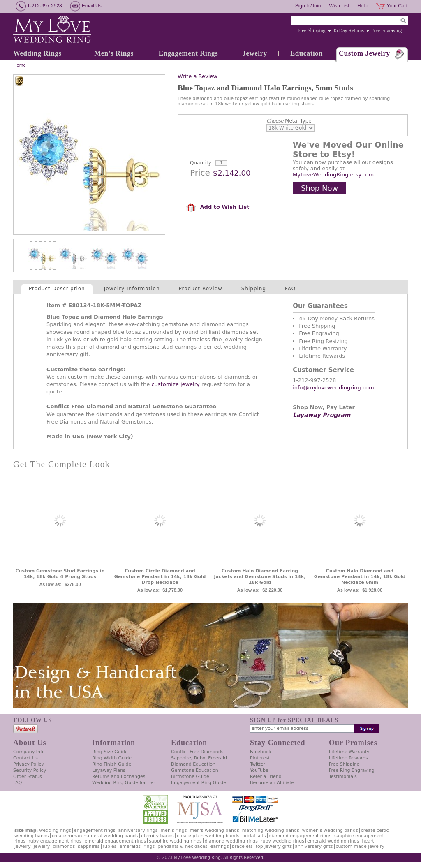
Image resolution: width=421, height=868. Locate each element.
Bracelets (242, 846)
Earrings (220, 846)
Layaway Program (322, 415)
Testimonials (343, 777)
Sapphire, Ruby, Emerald (199, 758)
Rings (149, 846)
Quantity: (201, 163)
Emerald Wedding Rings (333, 841)
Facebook (261, 752)
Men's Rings (114, 53)
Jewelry (254, 53)
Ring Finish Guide (112, 764)
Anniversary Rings (138, 830)
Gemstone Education (195, 770)
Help (362, 6)
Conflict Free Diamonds (197, 752)
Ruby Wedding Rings (282, 841)
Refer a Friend (266, 777)
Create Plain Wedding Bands (208, 836)
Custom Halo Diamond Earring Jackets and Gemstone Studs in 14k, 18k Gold (260, 577)
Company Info (29, 752)
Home (20, 65)
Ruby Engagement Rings (55, 841)
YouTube (259, 770)
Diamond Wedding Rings (231, 841)
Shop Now (319, 188)
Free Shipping (312, 30)
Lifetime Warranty (349, 752)
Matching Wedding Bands (271, 830)
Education (306, 53)
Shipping (254, 289)
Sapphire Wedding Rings (175, 841)
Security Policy (30, 770)
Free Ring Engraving (352, 770)
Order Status (28, 777)
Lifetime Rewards (348, 758)
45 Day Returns (348, 30)
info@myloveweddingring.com (333, 388)
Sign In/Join (308, 6)
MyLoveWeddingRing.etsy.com (333, 175)
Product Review (201, 289)
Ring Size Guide (110, 752)
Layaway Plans (109, 770)
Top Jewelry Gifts (274, 846)
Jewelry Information (132, 289)
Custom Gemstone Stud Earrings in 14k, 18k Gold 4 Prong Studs (60, 574)
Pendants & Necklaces (183, 846)
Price (200, 173)
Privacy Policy (29, 764)
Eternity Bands (157, 836)
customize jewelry (175, 384)
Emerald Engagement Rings (116, 841)
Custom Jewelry (364, 53)
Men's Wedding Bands (214, 830)
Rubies (110, 846)
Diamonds (64, 846)
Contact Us (25, 758)
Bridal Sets (254, 836)
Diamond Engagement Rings (300, 836)
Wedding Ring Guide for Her (124, 783)
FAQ (290, 289)
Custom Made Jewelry (360, 846)
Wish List (339, 6)
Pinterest (260, 758)
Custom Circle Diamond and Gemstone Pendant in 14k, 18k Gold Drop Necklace (160, 577)
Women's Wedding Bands (330, 830)
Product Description (57, 289)
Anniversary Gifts (314, 846)
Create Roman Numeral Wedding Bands (95, 836)
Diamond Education (193, 764)
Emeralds (130, 846)
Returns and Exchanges (119, 777)
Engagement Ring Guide (199, 783)
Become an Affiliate (272, 783)
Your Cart (397, 6)
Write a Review (198, 76)
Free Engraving (386, 30)
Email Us (92, 6)
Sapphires (89, 846)
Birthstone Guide (190, 777)
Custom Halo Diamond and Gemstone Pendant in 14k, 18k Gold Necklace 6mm (360, 577)
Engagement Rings (188, 53)
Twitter (258, 764)
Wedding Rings (37, 53)
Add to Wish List (217, 207)
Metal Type (289, 121)
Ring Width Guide (112, 758)
